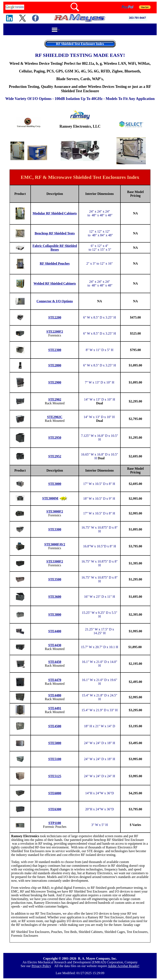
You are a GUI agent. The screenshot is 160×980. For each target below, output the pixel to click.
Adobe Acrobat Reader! (124, 966)
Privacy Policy (41, 966)
